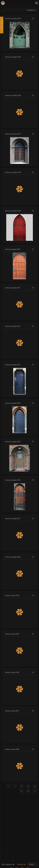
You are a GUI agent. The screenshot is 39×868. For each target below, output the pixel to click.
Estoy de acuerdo (32, 865)
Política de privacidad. (22, 865)
